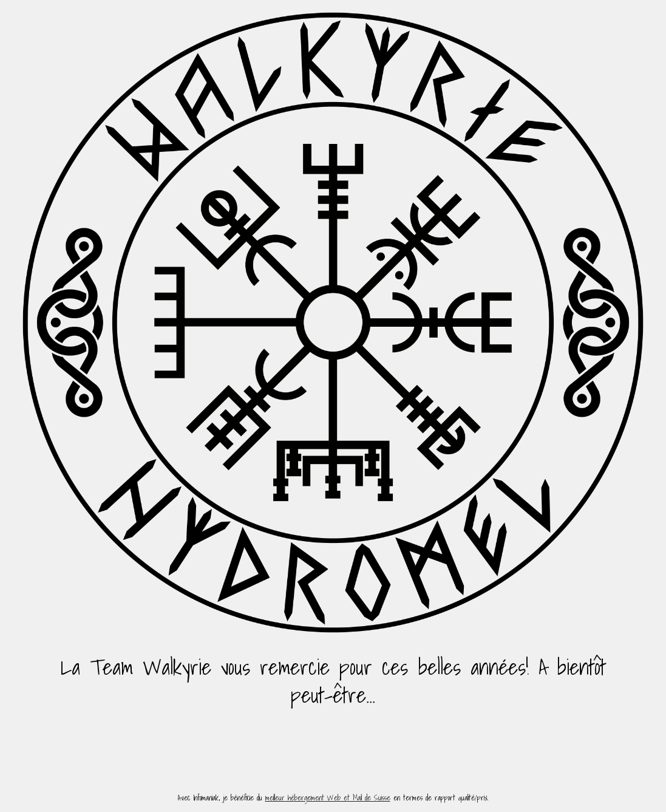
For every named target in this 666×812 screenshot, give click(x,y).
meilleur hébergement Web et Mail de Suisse (328, 798)
